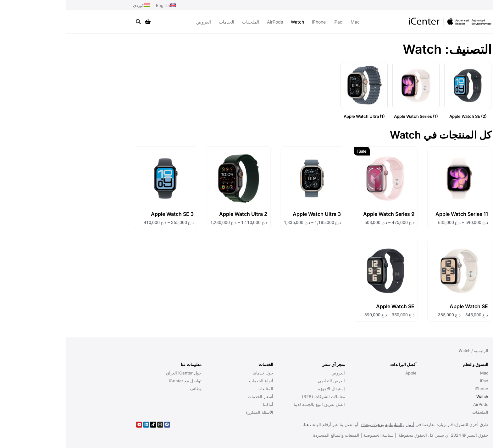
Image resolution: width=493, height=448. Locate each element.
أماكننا (202, 404)
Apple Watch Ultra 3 (251, 214)
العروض (272, 373)
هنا (241, 424)
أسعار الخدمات (195, 396)
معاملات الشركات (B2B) (258, 396)
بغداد (299, 424)
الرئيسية (415, 351)
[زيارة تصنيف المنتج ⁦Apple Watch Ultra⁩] (298, 90)
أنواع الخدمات (195, 381)
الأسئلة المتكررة (194, 412)
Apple (345, 373)
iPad (418, 381)
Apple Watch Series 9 (323, 214)
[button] (72, 22)
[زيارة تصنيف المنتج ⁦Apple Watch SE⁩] (402, 90)
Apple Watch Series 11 (396, 214)
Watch (417, 396)
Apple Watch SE (403, 306)
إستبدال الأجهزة (266, 389)
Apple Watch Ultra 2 (177, 214)
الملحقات (415, 412)
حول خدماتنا (197, 373)
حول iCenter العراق (118, 373)
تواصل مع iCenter (119, 381)
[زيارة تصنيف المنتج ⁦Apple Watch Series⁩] (350, 90)
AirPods (415, 404)
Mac (418, 373)
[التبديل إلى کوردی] (76, 5)
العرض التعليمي (266, 381)
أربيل (344, 424)
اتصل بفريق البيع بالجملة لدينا (254, 404)
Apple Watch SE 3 (107, 214)
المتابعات (200, 389)
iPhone (416, 389)
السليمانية (328, 424)
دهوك (311, 424)
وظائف (130, 389)
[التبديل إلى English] (100, 5)
